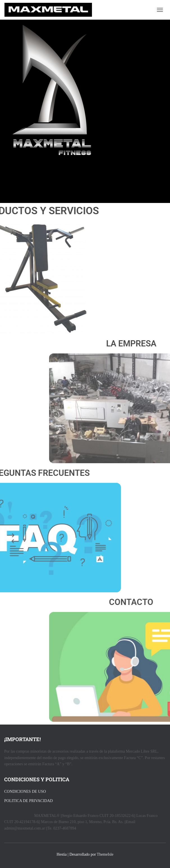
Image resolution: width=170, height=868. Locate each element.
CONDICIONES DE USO (25, 792)
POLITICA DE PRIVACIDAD (28, 801)
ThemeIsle (105, 854)
